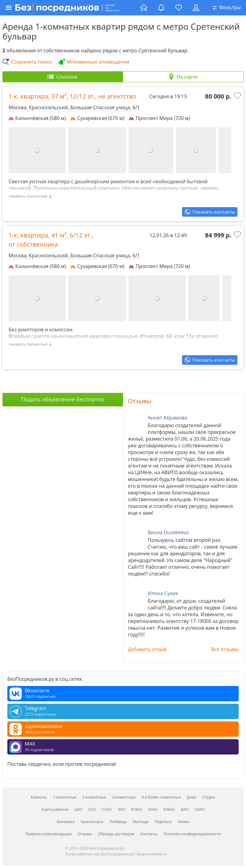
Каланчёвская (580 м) (37, 118)
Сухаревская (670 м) (97, 118)
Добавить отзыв (147, 649)
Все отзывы (225, 649)
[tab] (63, 77)
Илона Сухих (163, 593)
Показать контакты (214, 212)
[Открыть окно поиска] (227, 8)
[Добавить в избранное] (238, 96)
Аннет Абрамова (168, 418)
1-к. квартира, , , (73, 96)
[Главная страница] (144, 8)
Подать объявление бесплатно (63, 399)
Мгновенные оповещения (98, 62)
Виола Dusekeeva (168, 532)
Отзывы (140, 401)
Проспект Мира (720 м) (159, 118)
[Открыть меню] (71, 8)
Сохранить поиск (32, 62)
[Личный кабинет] (196, 8)
